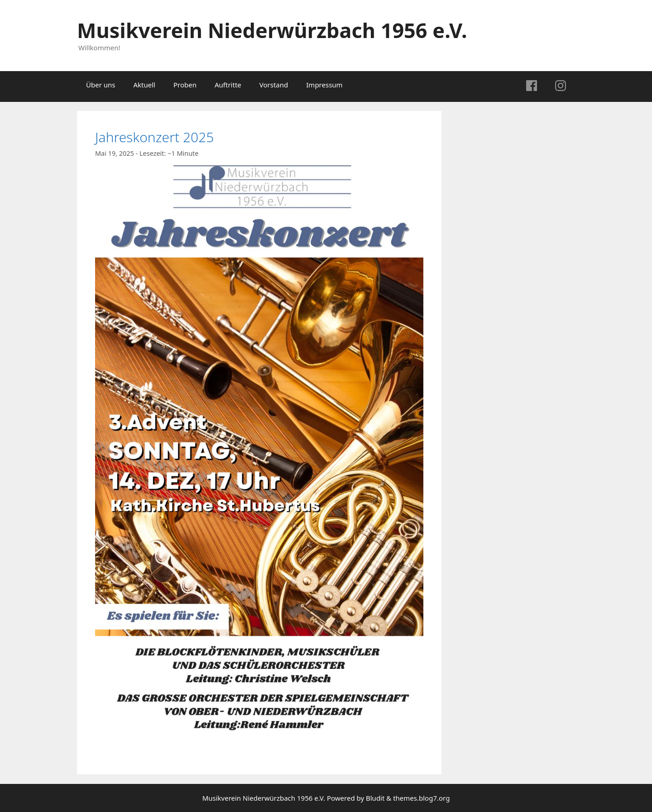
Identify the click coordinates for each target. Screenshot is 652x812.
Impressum (324, 85)
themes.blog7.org (421, 798)
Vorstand (274, 85)
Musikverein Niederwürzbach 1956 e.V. (272, 30)
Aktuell (144, 85)
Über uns (101, 85)
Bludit (375, 798)
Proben (185, 85)
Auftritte (228, 85)
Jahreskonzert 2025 (154, 137)
